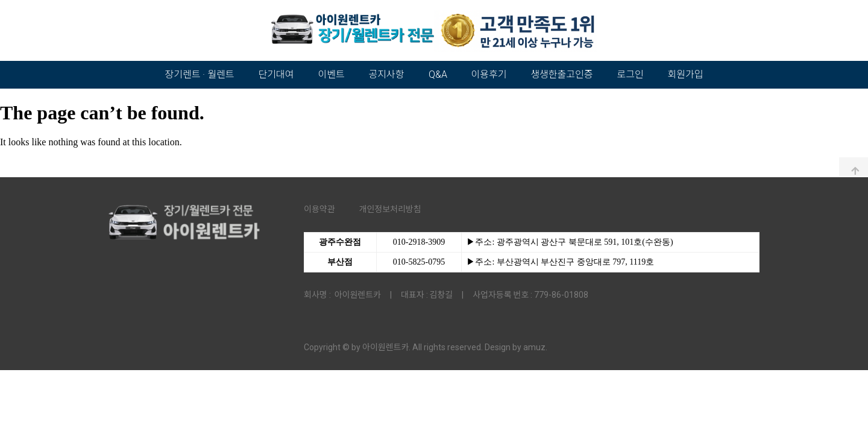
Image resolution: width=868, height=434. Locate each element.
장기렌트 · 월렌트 (200, 74)
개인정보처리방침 (390, 209)
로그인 (630, 74)
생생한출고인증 (561, 74)
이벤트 (331, 74)
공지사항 (387, 74)
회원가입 (686, 74)
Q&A (438, 74)
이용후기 (489, 74)
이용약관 (319, 209)
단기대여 (276, 74)
